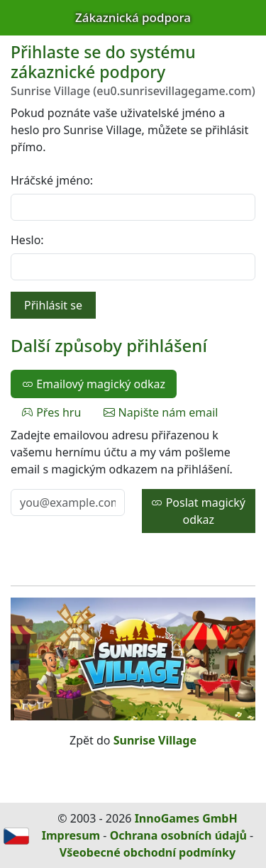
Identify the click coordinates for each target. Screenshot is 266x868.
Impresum (71, 835)
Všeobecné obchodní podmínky (148, 852)
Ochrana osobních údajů (178, 835)
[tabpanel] (133, 480)
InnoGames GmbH (186, 818)
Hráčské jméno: (52, 180)
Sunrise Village (155, 740)
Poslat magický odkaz (198, 511)
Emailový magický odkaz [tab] (94, 384)
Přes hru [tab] (51, 412)
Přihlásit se (53, 305)
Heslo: (27, 240)
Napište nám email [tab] (161, 412)
